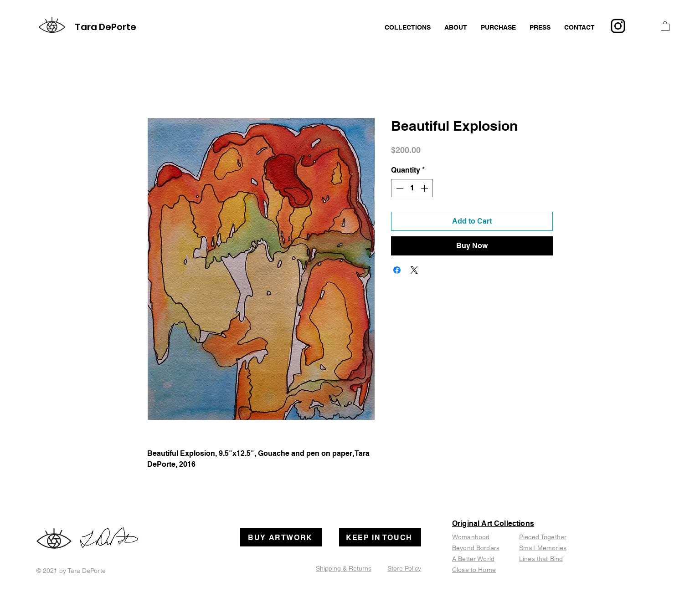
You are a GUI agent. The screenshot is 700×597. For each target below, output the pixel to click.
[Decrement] (399, 188)
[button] (665, 26)
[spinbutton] (412, 188)
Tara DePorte (106, 27)
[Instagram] (618, 26)
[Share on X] (414, 270)
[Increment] (425, 188)
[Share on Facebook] (397, 270)
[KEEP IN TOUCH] (380, 537)
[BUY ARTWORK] (281, 537)
